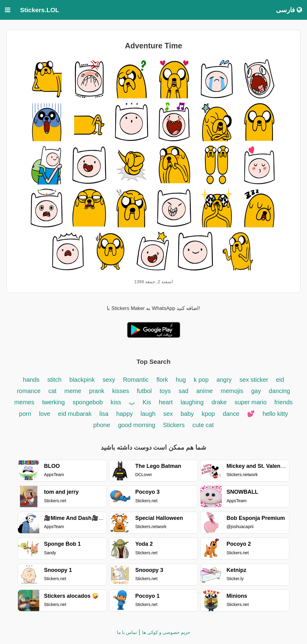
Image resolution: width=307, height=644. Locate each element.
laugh (148, 414)
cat (52, 391)
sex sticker (255, 380)
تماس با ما (127, 632)
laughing (192, 402)
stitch (55, 380)
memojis (232, 391)
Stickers (175, 425)
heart (166, 402)
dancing (279, 391)
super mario (251, 402)
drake (219, 402)
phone (102, 425)
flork (163, 380)
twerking (53, 402)
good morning (138, 425)
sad (183, 391)
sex (168, 414)
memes (24, 402)
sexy (109, 380)
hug (181, 380)
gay (257, 391)
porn (25, 414)
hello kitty (275, 414)
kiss (116, 402)
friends (284, 402)
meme (73, 391)
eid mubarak (76, 414)
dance (231, 414)
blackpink (82, 380)
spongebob (88, 402)
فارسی (289, 10)
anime (204, 391)
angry (225, 380)
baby (187, 414)
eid (280, 380)
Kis (147, 402)
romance (30, 391)
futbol (144, 391)
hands (31, 380)
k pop (201, 380)
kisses (122, 391)
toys (165, 391)
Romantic (137, 380)
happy (125, 414)
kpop (208, 414)
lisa (105, 414)
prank (97, 391)
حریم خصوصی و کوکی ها (166, 632)
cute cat (203, 425)
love (45, 414)
